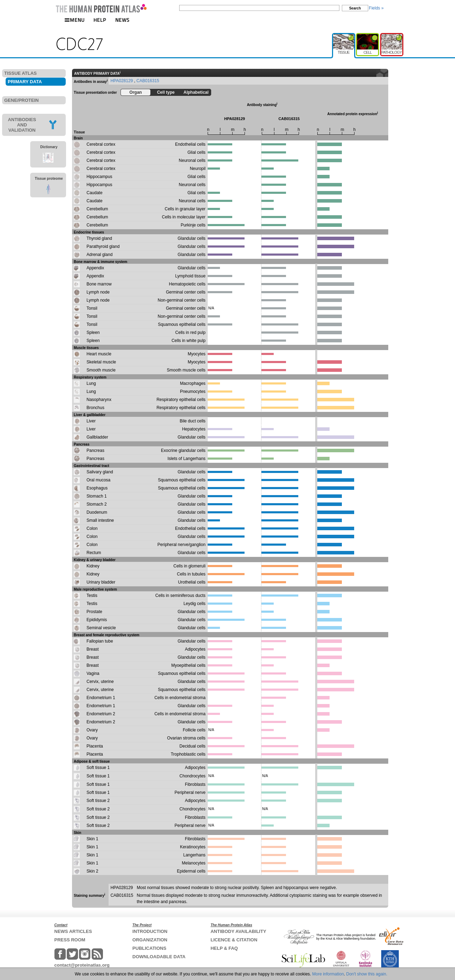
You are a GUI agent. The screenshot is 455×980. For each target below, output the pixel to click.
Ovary (92, 730)
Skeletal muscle (101, 362)
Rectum (94, 553)
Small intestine (100, 520)
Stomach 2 (96, 504)
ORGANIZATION (150, 940)
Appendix (95, 268)
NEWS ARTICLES (73, 931)
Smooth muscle (101, 370)
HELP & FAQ (224, 948)
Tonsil (92, 308)
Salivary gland (100, 472)
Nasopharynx (99, 400)
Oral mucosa (98, 480)
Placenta (95, 746)
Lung (91, 383)
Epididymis (97, 620)
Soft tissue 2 (98, 801)
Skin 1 (92, 839)
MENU (74, 20)
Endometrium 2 (101, 714)
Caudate (94, 193)
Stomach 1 (96, 496)
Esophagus (97, 488)
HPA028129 (122, 81)
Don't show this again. (367, 974)
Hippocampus (99, 177)
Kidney (93, 566)
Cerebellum (97, 209)
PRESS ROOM (70, 940)
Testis (92, 596)
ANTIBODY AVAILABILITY (238, 931)
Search (355, 8)
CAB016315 (148, 81)
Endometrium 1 (101, 698)
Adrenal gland (99, 255)
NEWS (122, 20)
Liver (91, 421)
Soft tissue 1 (98, 768)
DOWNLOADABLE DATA (159, 957)
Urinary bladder (101, 582)
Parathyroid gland (103, 246)
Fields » (376, 8)
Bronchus (95, 408)
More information (328, 974)
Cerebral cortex (101, 144)
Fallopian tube (100, 641)
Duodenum (97, 512)
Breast (93, 649)
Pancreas (95, 450)
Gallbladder (97, 437)
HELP (100, 20)
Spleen (93, 333)
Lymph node (98, 292)
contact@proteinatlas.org (82, 965)
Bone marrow (99, 284)
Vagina (93, 673)
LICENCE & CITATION (234, 940)
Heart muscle (99, 354)
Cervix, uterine (100, 682)
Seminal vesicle (101, 628)
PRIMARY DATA (25, 82)
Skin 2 (92, 871)
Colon (92, 528)
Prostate (94, 612)
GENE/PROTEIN (21, 100)
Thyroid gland (99, 238)
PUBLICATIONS (149, 948)
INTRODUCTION (150, 931)
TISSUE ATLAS (20, 73)
